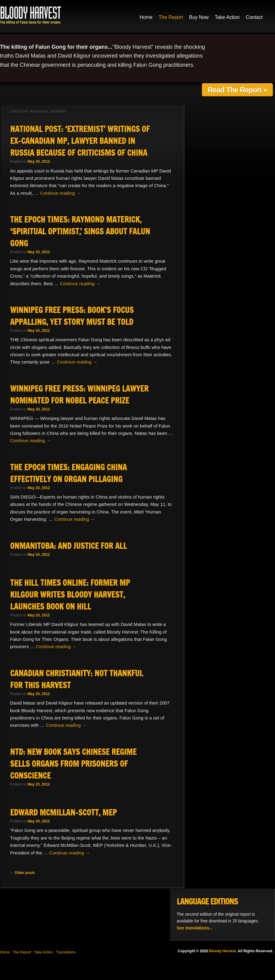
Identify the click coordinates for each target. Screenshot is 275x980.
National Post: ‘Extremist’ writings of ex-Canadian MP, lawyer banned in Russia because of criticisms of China (80, 141)
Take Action (227, 17)
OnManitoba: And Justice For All (68, 546)
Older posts (23, 873)
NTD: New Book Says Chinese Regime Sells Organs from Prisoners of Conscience (73, 764)
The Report (171, 17)
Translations (66, 952)
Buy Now (199, 17)
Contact (254, 17)
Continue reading (60, 193)
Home (146, 17)
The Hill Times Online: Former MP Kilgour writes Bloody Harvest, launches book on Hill (70, 595)
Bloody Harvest (30, 15)
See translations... (195, 928)
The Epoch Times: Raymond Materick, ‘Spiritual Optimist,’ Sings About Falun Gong (80, 231)
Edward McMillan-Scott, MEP (63, 813)
